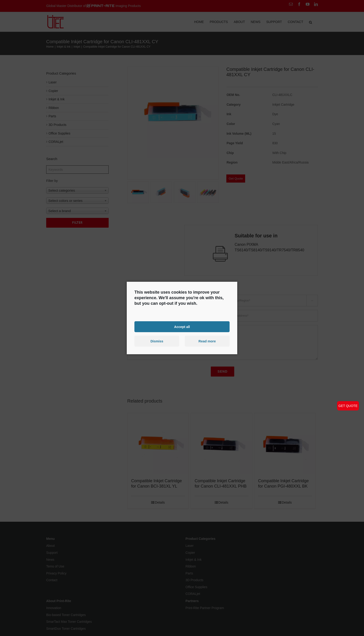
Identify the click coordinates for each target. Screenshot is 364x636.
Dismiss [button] (157, 341)
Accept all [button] (182, 327)
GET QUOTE (348, 406)
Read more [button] (207, 341)
